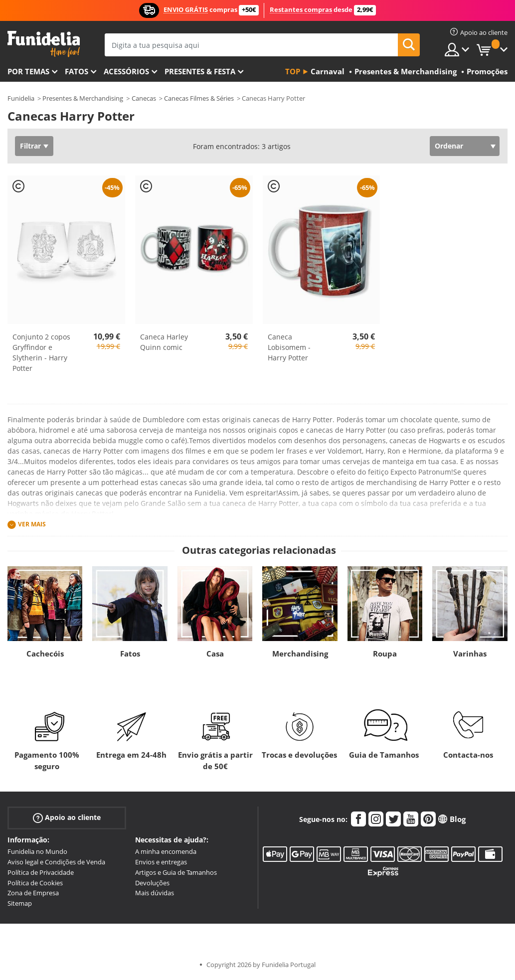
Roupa (385, 653)
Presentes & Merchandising (83, 98)
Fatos (77, 71)
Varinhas (470, 653)
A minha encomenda (166, 851)
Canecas (144, 98)
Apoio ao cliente (67, 818)
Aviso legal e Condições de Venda (56, 862)
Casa (215, 653)
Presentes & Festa (200, 71)
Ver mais (32, 524)
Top (293, 71)
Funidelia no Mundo (37, 851)
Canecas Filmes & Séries (199, 98)
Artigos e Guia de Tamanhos (176, 872)
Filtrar (30, 146)
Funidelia (21, 98)
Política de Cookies (35, 883)
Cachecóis (45, 653)
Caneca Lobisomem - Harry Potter (289, 347)
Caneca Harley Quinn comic (164, 342)
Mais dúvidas (155, 893)
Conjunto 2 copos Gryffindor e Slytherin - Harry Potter (41, 352)
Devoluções (152, 883)
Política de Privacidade (41, 872)
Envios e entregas (161, 862)
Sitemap (20, 903)
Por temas (28, 71)
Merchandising (300, 653)
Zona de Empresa (33, 893)
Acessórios (126, 71)
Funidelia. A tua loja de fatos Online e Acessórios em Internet (44, 44)
